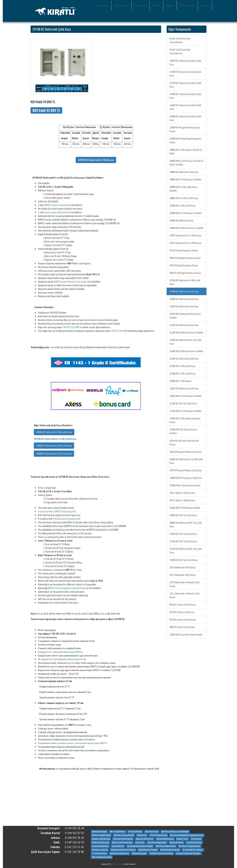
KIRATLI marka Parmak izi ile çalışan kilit (72, 282)
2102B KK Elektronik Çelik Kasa (184, 388)
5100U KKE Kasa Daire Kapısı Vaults (186, 635)
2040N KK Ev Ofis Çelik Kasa (182, 206)
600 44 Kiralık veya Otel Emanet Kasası (184, 442)
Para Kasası (141, 5)
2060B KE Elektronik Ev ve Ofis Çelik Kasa (186, 461)
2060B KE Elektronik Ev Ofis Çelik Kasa (54, 446)
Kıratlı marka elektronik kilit (57, 212)
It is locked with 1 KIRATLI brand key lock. (57, 511)
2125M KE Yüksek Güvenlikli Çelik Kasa (185, 85)
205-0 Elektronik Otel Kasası (183, 567)
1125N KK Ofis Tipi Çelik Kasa (183, 541)
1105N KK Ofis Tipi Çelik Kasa (183, 534)
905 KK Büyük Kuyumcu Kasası (184, 265)
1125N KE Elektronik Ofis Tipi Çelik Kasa (186, 551)
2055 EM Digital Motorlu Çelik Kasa (186, 470)
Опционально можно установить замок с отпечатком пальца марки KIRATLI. (73, 743)
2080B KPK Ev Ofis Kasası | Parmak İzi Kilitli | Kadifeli (187, 163)
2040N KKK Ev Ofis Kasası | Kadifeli (186, 213)
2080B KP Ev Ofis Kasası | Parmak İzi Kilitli (186, 152)
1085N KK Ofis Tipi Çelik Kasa (183, 515)
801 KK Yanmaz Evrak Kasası (183, 605)
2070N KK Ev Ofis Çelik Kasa (182, 374)
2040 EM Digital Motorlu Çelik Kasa (186, 452)
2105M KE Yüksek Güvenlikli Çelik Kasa (185, 74)
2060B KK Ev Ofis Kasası (180, 381)
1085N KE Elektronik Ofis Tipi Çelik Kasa (186, 525)
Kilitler (156, 5)
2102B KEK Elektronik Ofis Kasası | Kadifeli (185, 316)
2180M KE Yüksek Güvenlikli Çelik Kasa (185, 118)
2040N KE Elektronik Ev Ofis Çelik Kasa (54, 432)
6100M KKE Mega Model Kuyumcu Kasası (185, 140)
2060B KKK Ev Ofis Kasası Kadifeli (185, 508)
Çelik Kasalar (121, 5)
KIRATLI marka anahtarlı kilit (58, 205)
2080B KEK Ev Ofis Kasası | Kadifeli (185, 179)
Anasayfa (103, 5)
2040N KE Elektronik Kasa (181, 221)
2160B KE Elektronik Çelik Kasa (184, 359)
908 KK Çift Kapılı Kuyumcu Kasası (185, 273)
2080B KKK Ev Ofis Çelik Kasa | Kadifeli (184, 189)
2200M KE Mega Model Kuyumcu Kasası (185, 129)
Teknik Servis (187, 5)
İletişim (205, 5)
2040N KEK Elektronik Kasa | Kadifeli (186, 228)
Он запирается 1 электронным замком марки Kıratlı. (62, 659)
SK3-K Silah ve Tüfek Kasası (182, 493)
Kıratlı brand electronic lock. (68, 519)
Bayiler (170, 5)
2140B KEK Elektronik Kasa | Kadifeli (186, 351)
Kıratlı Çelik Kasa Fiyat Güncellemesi (180, 40)
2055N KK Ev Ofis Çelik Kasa (182, 366)
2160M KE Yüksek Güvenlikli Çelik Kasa (185, 107)
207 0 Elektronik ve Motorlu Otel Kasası (184, 584)
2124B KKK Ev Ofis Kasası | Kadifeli (185, 411)
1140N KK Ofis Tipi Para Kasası (184, 560)
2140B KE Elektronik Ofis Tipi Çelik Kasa (186, 342)
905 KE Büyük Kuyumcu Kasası (184, 250)
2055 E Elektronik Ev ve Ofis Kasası (185, 243)
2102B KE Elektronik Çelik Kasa (184, 306)
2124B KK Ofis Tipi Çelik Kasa (183, 403)
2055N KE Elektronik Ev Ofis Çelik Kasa (185, 282)
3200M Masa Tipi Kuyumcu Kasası (185, 485)
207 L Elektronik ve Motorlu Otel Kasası (184, 595)
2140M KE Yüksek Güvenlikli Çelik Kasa (185, 96)
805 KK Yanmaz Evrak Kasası (183, 620)
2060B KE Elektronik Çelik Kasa (184, 299)
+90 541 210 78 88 (71, 327)
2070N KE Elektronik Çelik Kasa (184, 291)
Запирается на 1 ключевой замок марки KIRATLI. (60, 652)
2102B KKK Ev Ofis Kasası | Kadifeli (185, 396)
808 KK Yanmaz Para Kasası (182, 627)
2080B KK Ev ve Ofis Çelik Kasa (184, 198)
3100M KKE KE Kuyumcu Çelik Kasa (186, 478)
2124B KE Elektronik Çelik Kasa (184, 325)
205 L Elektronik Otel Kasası (183, 575)
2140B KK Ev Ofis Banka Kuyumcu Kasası (185, 420)
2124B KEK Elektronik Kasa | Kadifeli (186, 332)
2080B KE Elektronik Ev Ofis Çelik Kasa (54, 454)
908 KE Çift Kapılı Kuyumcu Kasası (185, 258)
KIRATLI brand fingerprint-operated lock (66, 588)
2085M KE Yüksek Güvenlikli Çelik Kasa (185, 63)
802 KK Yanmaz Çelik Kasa (182, 612)
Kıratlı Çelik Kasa (117, 864)
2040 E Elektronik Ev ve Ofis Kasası (185, 235)
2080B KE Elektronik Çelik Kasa (184, 172)
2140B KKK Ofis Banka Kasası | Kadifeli (184, 431)
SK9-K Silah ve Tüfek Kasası (182, 500)
